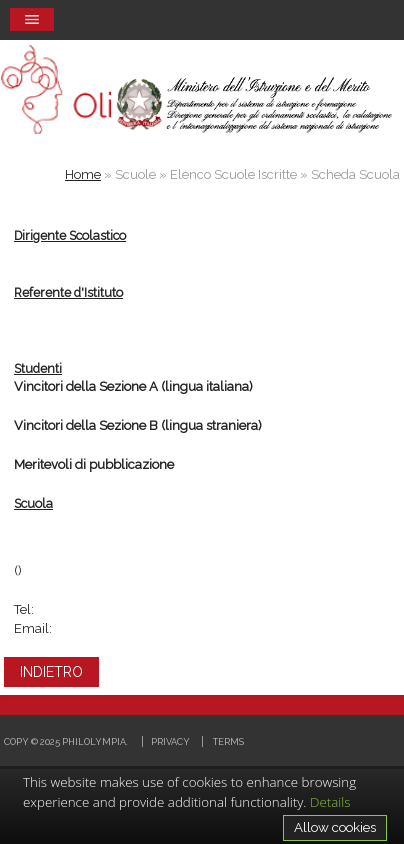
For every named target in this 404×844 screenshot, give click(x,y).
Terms (228, 741)
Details (330, 802)
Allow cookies (335, 827)
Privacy (170, 741)
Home (83, 174)
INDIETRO (51, 672)
